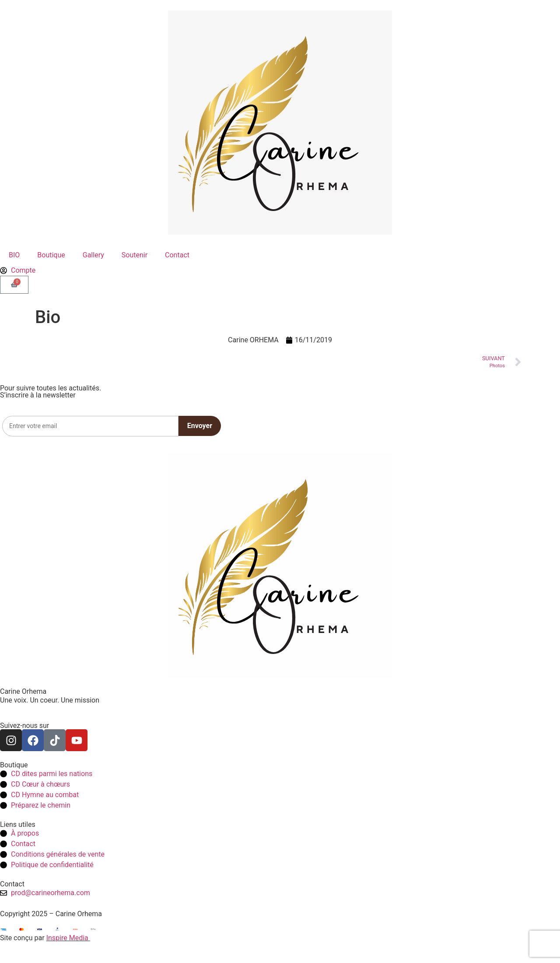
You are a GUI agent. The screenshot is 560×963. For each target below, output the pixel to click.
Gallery (93, 255)
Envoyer (200, 426)
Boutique (51, 255)
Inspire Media (68, 938)
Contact (177, 255)
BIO (14, 255)
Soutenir (135, 255)
